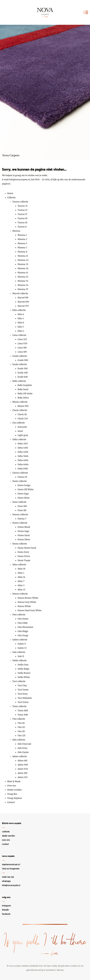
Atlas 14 (21, 577)
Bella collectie (19, 381)
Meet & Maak (14, 781)
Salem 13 (22, 648)
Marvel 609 (23, 302)
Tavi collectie (19, 681)
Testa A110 (23, 715)
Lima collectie (19, 335)
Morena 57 (23, 289)
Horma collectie (20, 514)
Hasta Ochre (24, 556)
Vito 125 (21, 735)
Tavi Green (23, 690)
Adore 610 (22, 761)
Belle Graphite (25, 385)
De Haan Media (50, 966)
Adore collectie (20, 756)
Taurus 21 (22, 206)
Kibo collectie (19, 310)
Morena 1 (22, 235)
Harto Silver (24, 498)
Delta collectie (19, 439)
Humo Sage (23, 531)
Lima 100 (22, 352)
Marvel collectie (20, 293)
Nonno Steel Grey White (30, 610)
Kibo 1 (21, 318)
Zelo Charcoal (24, 744)
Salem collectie (20, 640)
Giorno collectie (20, 473)
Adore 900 (23, 765)
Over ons (12, 786)
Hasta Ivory (23, 552)
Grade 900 (23, 360)
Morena (16, 231)
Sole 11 (21, 656)
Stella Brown (24, 673)
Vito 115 (21, 731)
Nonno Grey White (27, 602)
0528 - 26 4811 (42, 179)
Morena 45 (23, 277)
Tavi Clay (22, 685)
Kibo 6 (21, 314)
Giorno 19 (22, 477)
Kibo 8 (21, 323)
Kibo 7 (21, 327)
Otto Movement (25, 627)
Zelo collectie (19, 740)
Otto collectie (19, 615)
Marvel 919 (23, 298)
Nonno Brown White (28, 598)
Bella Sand (23, 389)
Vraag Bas (12, 794)
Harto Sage (23, 494)
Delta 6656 (23, 460)
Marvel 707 (23, 306)
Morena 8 (22, 252)
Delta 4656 (23, 452)
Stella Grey (23, 665)
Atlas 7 (21, 581)
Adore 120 (23, 777)
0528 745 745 (8, 877)
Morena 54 (23, 285)
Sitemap (60, 970)
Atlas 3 (21, 585)
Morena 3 (22, 239)
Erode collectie (20, 364)
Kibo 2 (21, 331)
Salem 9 (22, 644)
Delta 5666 (23, 456)
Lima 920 (22, 343)
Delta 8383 (23, 469)
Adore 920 (23, 769)
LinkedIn (5, 910)
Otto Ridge (23, 631)
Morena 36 (23, 268)
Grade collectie (20, 356)
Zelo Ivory (22, 748)
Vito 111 (21, 723)
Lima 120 (22, 339)
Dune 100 (22, 506)
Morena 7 (22, 248)
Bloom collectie (20, 402)
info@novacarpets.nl (20, 179)
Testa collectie (19, 706)
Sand (20, 431)
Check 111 (22, 414)
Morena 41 (23, 273)
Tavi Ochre (23, 702)
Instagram (6, 906)
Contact (11, 802)
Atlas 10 (21, 569)
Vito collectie (19, 719)
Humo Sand (24, 535)
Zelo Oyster (23, 752)
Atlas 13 (21, 590)
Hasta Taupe (24, 560)
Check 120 (23, 419)
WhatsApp (6, 881)
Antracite (22, 427)
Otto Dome (23, 619)
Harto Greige (24, 485)
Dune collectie (19, 502)
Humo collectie (20, 523)
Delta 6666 (23, 464)
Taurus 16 (22, 222)
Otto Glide (23, 623)
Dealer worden (14, 790)
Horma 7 (22, 519)
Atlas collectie (19, 564)
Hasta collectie (20, 544)
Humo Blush (24, 527)
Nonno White (24, 606)
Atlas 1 (21, 573)
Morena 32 (23, 264)
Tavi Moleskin (25, 698)
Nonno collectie (20, 594)
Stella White (24, 677)
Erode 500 (23, 368)
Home (10, 193)
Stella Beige (23, 669)
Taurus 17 (22, 214)
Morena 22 (23, 260)
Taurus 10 (22, 218)
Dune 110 (22, 510)
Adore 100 (22, 773)
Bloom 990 (23, 406)
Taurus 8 (22, 227)
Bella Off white (25, 393)
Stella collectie (19, 660)
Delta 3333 (23, 444)
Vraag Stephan (15, 798)
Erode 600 (23, 377)
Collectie (11, 197)
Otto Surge (23, 635)
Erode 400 (23, 373)
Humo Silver (24, 539)
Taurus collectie (20, 202)
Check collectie (20, 410)
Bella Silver (23, 398)
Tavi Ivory (23, 694)
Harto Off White (26, 489)
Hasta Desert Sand (27, 548)
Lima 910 (22, 348)
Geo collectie (19, 423)
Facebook (6, 914)
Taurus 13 (22, 210)
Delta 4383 (23, 448)
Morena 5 (22, 243)
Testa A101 (23, 710)
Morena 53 (23, 281)
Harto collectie (20, 481)
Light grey (23, 435)
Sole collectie (19, 652)
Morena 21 (23, 256)
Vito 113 (21, 727)
